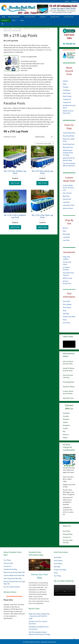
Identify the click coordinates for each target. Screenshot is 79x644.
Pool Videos (67, 307)
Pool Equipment (69, 382)
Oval (64, 231)
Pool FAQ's (67, 301)
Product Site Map (69, 317)
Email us (66, 434)
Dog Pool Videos (69, 387)
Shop (65, 320)
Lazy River (66, 237)
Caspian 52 (67, 102)
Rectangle (66, 234)
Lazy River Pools (70, 17)
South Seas (67, 93)
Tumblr (65, 428)
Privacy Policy (68, 534)
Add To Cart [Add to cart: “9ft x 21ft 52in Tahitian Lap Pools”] (15, 183)
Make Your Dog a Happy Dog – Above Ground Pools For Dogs (39, 616)
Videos (22, 20)
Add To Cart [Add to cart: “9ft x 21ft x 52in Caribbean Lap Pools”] (15, 227)
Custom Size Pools (31, 17)
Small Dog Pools (69, 144)
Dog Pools (44, 17)
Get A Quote (67, 193)
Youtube (66, 416)
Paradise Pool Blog (10, 569)
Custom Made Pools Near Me (14, 575)
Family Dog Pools (69, 133)
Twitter (65, 422)
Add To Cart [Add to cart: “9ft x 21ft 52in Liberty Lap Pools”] (42, 183)
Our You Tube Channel (12, 587)
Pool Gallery (67, 304)
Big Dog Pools (68, 147)
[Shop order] (44, 137)
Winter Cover (68, 278)
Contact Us (74, 1)
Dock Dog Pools (68, 136)
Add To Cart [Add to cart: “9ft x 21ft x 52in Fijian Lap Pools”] (42, 227)
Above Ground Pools (15, 17)
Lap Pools (6, 20)
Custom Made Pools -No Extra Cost (68, 188)
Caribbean (67, 90)
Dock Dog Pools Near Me (12, 578)
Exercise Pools (68, 208)
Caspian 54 (67, 99)
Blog (64, 310)
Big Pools (66, 196)
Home (67, 1)
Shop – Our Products (16, 29)
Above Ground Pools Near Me (14, 572)
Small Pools (67, 199)
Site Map (66, 314)
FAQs (16, 20)
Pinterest (66, 419)
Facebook (66, 413)
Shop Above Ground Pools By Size (35, 29)
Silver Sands (67, 96)
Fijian (65, 84)
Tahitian (66, 87)
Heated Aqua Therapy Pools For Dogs (68, 153)
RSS (64, 431)
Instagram (67, 425)
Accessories (69, 252)
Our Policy (66, 323)
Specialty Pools (56, 17)
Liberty (66, 81)
